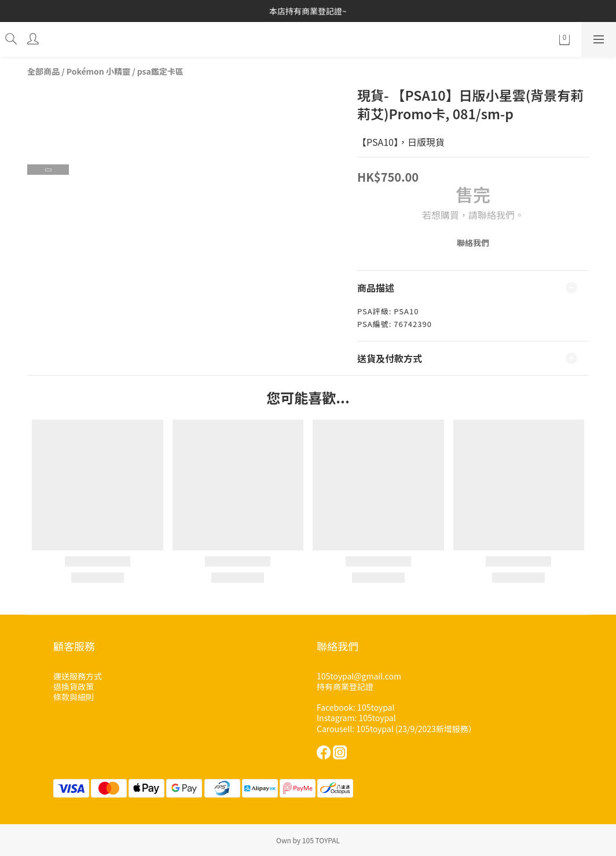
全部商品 (43, 71)
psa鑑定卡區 (160, 71)
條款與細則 (74, 697)
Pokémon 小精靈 (98, 71)
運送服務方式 (78, 676)
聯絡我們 (473, 243)
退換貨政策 (74, 686)
